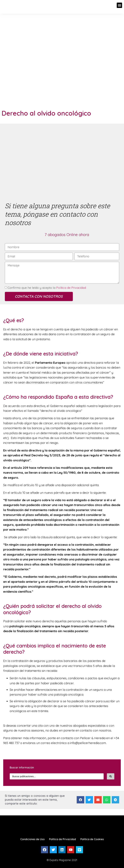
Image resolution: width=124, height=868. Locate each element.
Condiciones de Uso (32, 839)
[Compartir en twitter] (89, 800)
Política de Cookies (92, 839)
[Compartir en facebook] (80, 800)
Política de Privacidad (71, 288)
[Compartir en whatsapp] (107, 800)
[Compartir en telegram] (115, 800)
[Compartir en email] (98, 800)
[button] (119, 5)
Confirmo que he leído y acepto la (47, 288)
